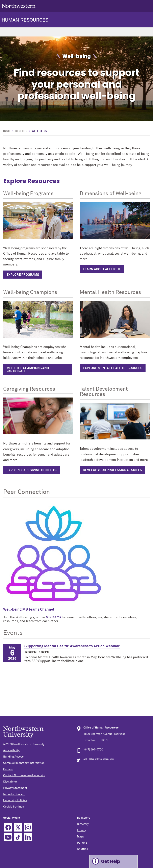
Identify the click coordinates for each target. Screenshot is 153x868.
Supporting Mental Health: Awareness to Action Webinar (72, 646)
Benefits (21, 131)
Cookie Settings (14, 807)
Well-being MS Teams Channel (29, 610)
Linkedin (28, 837)
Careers (8, 769)
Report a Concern (14, 794)
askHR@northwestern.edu (99, 759)
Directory (83, 824)
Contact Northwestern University (24, 775)
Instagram (28, 827)
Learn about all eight (102, 269)
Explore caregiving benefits (31, 470)
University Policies (15, 800)
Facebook (8, 827)
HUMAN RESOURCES (25, 20)
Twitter (18, 827)
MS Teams (53, 617)
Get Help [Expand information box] (111, 861)
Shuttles (82, 849)
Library (82, 830)
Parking (82, 843)
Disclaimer (10, 782)
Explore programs (23, 275)
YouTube (8, 837)
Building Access (13, 757)
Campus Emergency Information (24, 763)
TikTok (18, 837)
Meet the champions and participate (28, 370)
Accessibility (11, 750)
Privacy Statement (15, 788)
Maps (81, 837)
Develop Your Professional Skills (112, 470)
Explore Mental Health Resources (113, 368)
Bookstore (84, 818)
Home (7, 131)
